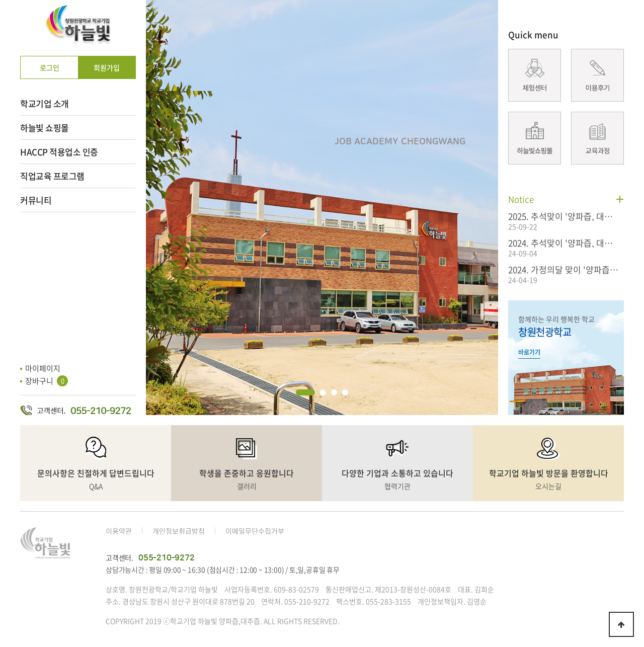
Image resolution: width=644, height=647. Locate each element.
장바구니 (47, 381)
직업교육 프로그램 (52, 176)
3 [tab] (334, 392)
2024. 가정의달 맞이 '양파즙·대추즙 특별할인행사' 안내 (563, 269)
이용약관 (119, 531)
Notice (521, 199)
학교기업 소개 (45, 103)
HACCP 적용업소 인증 (59, 152)
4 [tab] (345, 392)
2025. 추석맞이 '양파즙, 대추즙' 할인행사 (563, 216)
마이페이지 (43, 368)
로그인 (50, 67)
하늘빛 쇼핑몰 (45, 128)
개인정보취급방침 (179, 531)
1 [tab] (305, 392)
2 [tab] (323, 392)
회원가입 (107, 67)
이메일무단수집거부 (255, 531)
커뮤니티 (36, 200)
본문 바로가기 (0, 0)
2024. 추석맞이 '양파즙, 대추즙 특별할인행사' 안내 (563, 242)
